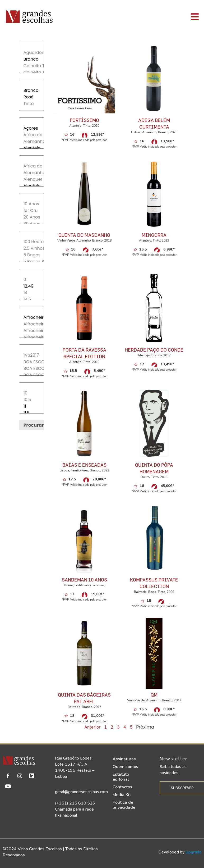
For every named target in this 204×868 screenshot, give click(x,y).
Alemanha (32, 141)
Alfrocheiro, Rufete (32, 324)
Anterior (92, 727)
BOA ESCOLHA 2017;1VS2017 (32, 368)
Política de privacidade (124, 805)
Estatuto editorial (121, 777)
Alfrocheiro (32, 317)
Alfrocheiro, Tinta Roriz (32, 331)
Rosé (32, 97)
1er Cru (32, 210)
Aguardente (32, 53)
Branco (32, 59)
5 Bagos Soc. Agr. (32, 262)
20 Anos (32, 217)
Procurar (34, 425)
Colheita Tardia (32, 66)
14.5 (32, 299)
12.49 (32, 286)
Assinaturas (124, 759)
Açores (32, 128)
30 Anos (32, 224)
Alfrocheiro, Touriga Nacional (32, 337)
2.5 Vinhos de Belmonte (32, 248)
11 (32, 406)
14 (32, 293)
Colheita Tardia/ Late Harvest (32, 72)
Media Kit (122, 795)
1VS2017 (32, 355)
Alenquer (32, 179)
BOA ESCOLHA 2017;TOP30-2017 (32, 375)
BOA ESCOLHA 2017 (32, 362)
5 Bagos (32, 255)
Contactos (122, 787)
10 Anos (32, 204)
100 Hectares (32, 242)
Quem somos (125, 767)
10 (32, 393)
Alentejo (32, 148)
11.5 (32, 413)
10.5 (32, 400)
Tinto (32, 104)
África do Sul (32, 135)
